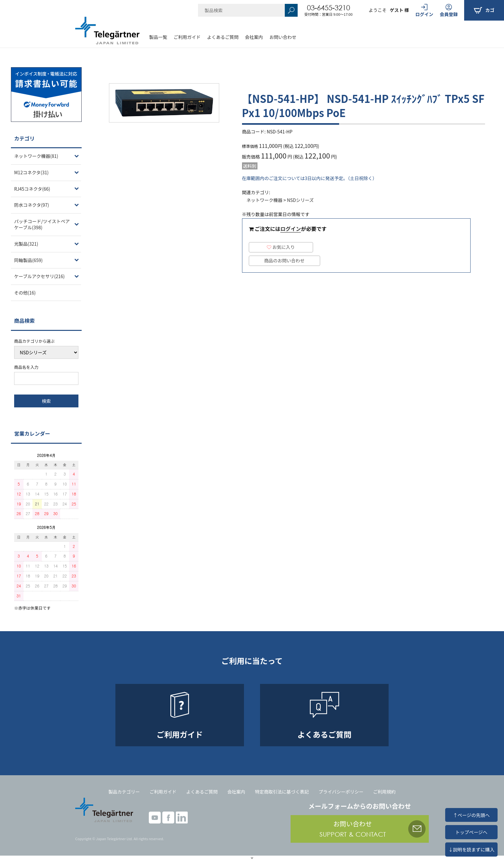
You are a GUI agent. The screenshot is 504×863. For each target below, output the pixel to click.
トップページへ (471, 832)
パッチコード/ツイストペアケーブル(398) (42, 224)
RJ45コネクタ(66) (32, 189)
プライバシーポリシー (341, 792)
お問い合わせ (283, 37)
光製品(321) (26, 244)
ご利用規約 (384, 792)
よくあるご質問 (223, 37)
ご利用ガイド (187, 37)
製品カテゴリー (124, 792)
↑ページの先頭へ (471, 815)
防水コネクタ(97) (32, 205)
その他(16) (25, 293)
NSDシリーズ (300, 200)
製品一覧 (158, 37)
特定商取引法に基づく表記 (282, 792)
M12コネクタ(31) (31, 172)
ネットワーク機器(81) (36, 156)
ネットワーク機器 (265, 200)
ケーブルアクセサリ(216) (39, 276)
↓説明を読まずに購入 (471, 849)
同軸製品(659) (28, 260)
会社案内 (254, 37)
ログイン (291, 229)
